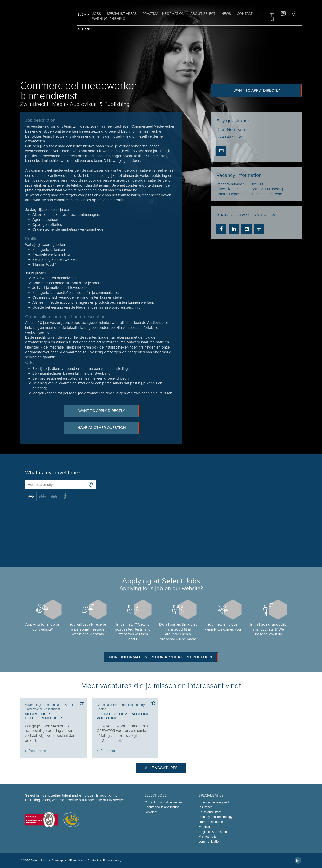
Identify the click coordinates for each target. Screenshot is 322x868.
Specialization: (228, 189)
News (227, 14)
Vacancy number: (230, 184)
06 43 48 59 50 (229, 137)
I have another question (108, 428)
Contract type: (227, 194)
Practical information (165, 14)
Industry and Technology (215, 817)
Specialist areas (123, 14)
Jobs (97, 14)
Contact (246, 14)
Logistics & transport (213, 832)
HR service (76, 860)
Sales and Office (210, 812)
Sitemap (58, 860)
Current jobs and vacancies (164, 802)
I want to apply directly (266, 91)
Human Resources (211, 822)
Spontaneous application (162, 807)
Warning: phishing (110, 19)
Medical (204, 827)
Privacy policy (113, 860)
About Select (204, 14)
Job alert (151, 812)
